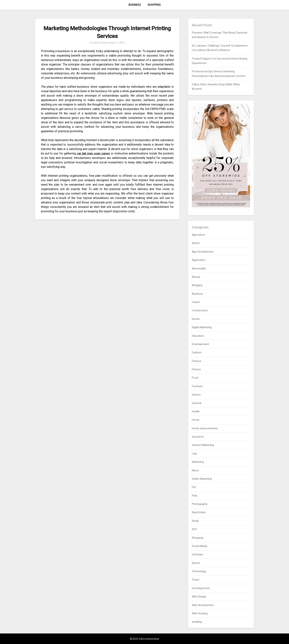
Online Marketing (202, 479)
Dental (196, 319)
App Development (203, 252)
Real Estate (199, 512)
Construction (200, 310)
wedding (197, 622)
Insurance (198, 437)
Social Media (200, 546)
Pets (195, 496)
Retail (195, 521)
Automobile (199, 269)
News (195, 470)
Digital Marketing (202, 327)
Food (195, 378)
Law (194, 454)
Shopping (154, 5)
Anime (196, 243)
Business (135, 5)
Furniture (197, 386)
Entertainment (200, 344)
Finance (197, 361)
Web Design (199, 597)
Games (196, 395)
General (196, 403)
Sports (196, 563)
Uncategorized (201, 588)
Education (198, 336)
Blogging (197, 285)
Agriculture (198, 235)
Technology (199, 571)
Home (196, 420)
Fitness (196, 369)
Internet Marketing (203, 445)
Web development (203, 605)
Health (196, 411)
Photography (200, 504)
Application (199, 260)
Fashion (197, 353)
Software (198, 554)
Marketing (198, 462)
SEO (194, 529)
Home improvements (205, 428)
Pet (194, 487)
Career (196, 302)
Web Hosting (200, 613)
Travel (195, 580)
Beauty (196, 277)
